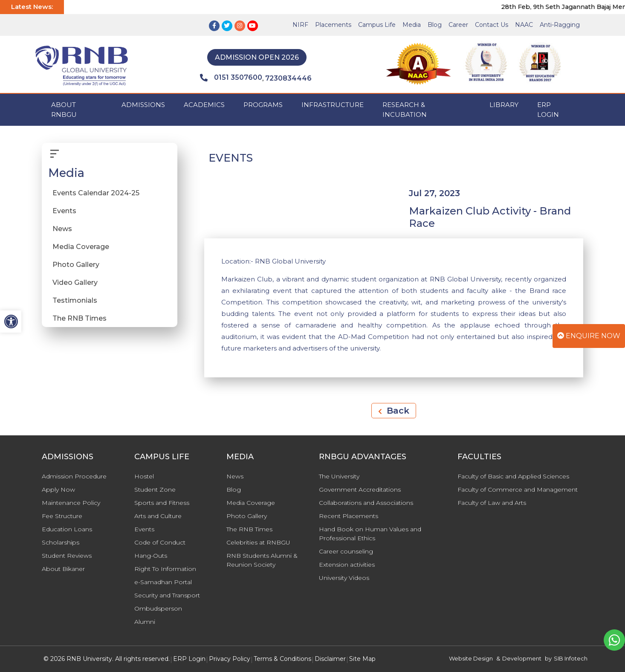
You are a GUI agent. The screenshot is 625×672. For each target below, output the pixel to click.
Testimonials (75, 300)
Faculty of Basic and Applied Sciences (513, 476)
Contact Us (492, 25)
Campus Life (377, 25)
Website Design (471, 658)
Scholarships (61, 542)
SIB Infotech (571, 658)
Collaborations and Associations (366, 503)
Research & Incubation (405, 110)
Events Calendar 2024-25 (96, 193)
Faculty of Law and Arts (492, 503)
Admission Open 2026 (257, 57)
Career (458, 25)
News (62, 229)
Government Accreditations (360, 490)
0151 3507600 (231, 78)
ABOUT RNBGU (64, 110)
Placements (333, 25)
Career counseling (346, 551)
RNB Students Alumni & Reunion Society (262, 560)
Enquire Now (589, 336)
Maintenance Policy (71, 503)
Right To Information (165, 569)
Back (394, 411)
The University (339, 476)
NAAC (524, 25)
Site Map (362, 659)
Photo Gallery (76, 265)
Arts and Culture (158, 516)
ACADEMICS (204, 105)
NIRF (300, 25)
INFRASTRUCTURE (333, 105)
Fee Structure (62, 516)
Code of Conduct (160, 542)
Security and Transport (167, 595)
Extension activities (347, 565)
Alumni (145, 622)
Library (504, 105)
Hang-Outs (151, 556)
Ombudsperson (158, 608)
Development (522, 658)
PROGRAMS (263, 105)
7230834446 (288, 78)
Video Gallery (75, 282)
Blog (435, 25)
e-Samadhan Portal (163, 582)
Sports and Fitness (162, 503)
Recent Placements (349, 516)
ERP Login (548, 110)
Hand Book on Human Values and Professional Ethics (370, 534)
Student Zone (155, 490)
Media (412, 25)
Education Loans (67, 529)
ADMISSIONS (143, 105)
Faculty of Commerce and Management (518, 490)
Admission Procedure (74, 476)
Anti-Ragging (560, 25)
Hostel (144, 476)
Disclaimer (330, 659)
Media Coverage (81, 247)
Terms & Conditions (282, 659)
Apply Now (58, 490)
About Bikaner (63, 569)
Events (64, 211)
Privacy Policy (230, 659)
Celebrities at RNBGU (258, 542)
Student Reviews (67, 556)
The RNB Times (80, 318)
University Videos (344, 578)
